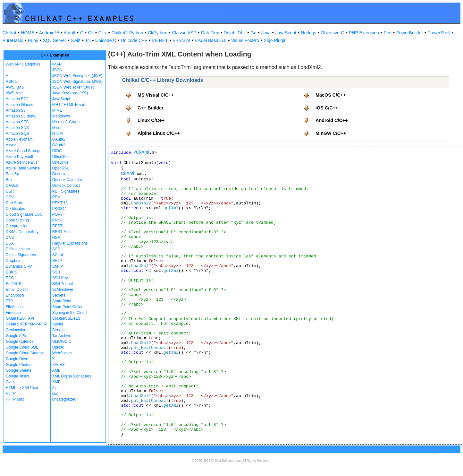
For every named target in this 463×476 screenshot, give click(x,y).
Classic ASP (184, 33)
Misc (56, 128)
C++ (103, 33)
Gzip (10, 382)
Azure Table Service (23, 168)
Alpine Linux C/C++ (159, 133)
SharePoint (62, 301)
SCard (58, 255)
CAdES (12, 186)
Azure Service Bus (22, 162)
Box (9, 180)
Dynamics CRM (19, 266)
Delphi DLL (235, 33)
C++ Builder (151, 108)
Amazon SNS (17, 128)
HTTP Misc (15, 399)
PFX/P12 (60, 203)
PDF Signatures (66, 191)
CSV (10, 197)
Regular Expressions (70, 243)
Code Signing (17, 220)
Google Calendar (20, 342)
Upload (58, 347)
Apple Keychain (19, 139)
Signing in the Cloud (69, 313)
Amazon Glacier (19, 105)
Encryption (15, 295)
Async (11, 145)
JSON (57, 70)
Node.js (308, 33)
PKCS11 (60, 209)
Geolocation (16, 330)
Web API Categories (23, 64)
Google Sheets (18, 370)
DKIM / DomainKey (22, 232)
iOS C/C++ (327, 108)
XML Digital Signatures (72, 376)
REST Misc (62, 232)
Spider (58, 324)
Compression (17, 226)
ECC (10, 278)
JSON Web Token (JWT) (73, 87)
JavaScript (286, 33)
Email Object (17, 290)
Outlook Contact (66, 186)
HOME (28, 33)
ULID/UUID (62, 342)
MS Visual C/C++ (156, 95)
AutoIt (70, 33)
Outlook (59, 174)
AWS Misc (15, 93)
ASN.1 (11, 82)
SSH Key (60, 278)
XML (56, 370)
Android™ (49, 33)
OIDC (57, 151)
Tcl (88, 40)
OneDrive (60, 162)
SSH (56, 272)
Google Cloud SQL (22, 347)
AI (8, 76)
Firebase (13, 313)
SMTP (58, 266)
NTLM (58, 134)
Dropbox (13, 261)
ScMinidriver (63, 290)
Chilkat (9, 33)
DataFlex (210, 33)
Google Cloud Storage (25, 353)
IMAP (57, 64)
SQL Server (55, 40)
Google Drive (17, 359)
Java (266, 33)
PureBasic (13, 40)
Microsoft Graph (66, 122)
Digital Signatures (21, 255)
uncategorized (64, 399)
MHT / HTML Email (68, 105)
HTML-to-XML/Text (22, 388)
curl (55, 394)
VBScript (181, 40)
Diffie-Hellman (18, 249)
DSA (10, 243)
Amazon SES (17, 122)
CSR (10, 191)
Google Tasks (17, 376)
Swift (76, 40)
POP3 (57, 214)
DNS (10, 238)
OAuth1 (59, 139)
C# (91, 33)
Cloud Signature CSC (24, 214)
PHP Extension (364, 33)
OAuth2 (59, 145)
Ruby (33, 40)
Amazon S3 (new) (21, 116)
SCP (56, 249)
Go (253, 33)
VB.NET (160, 40)
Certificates (15, 209)
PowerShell (439, 33)
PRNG (58, 220)
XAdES (59, 365)
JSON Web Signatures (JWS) (77, 82)
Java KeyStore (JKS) (70, 93)
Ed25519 (13, 284)
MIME (57, 110)
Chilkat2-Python (127, 33)
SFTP (57, 261)
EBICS (12, 272)
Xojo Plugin (275, 40)
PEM (56, 197)
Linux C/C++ (151, 120)
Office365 (60, 157)
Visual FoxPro (245, 40)
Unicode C (106, 40)
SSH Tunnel (63, 284)
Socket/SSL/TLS (66, 318)
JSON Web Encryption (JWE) (77, 76)
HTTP (11, 394)
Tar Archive (62, 336)
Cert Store (15, 203)
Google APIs (17, 336)
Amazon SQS (17, 134)
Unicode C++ (134, 40)
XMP (56, 382)
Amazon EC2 (17, 99)
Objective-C (332, 33)
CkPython (158, 33)
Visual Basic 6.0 (210, 40)
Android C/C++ (332, 120)
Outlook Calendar (67, 180)
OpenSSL (61, 168)
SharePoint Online (68, 307)
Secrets (59, 295)
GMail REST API (20, 318)
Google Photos (18, 365)
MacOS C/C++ (331, 95)
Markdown (61, 116)
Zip (55, 388)
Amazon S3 (16, 110)
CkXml (143, 152)
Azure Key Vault (19, 157)
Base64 (12, 174)
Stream (59, 330)
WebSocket (62, 353)
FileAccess (15, 307)
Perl (387, 33)
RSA (56, 238)
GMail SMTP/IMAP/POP (26, 324)
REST (57, 226)
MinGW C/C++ (331, 133)
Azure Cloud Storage (24, 151)
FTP (9, 301)
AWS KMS (15, 87)
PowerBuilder (410, 33)
